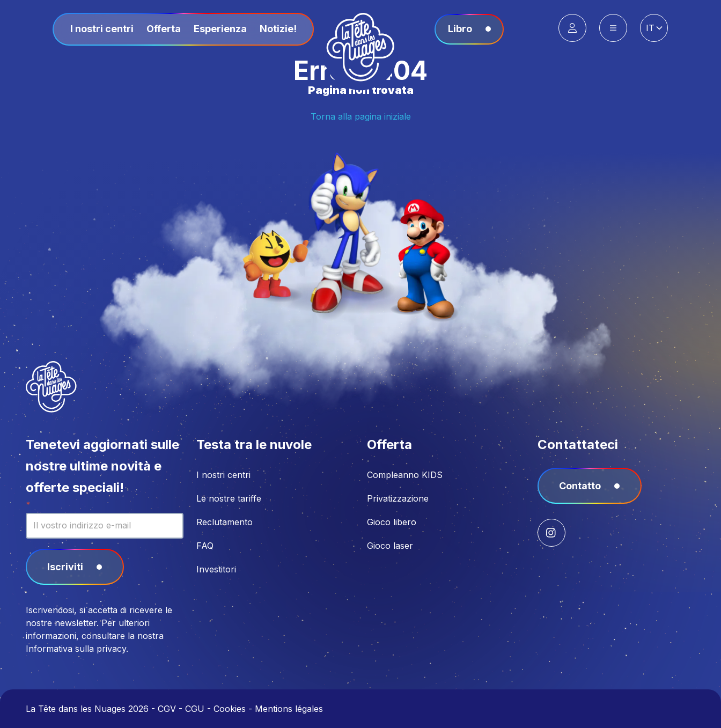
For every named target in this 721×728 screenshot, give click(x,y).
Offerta (164, 29)
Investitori (216, 569)
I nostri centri (102, 29)
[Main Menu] (613, 28)
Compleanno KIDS (405, 475)
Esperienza (220, 29)
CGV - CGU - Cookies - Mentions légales (240, 709)
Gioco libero (392, 522)
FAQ (205, 546)
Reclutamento (225, 522)
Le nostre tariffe (229, 498)
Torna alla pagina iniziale (361, 116)
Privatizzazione (398, 498)
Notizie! (278, 29)
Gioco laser (390, 546)
